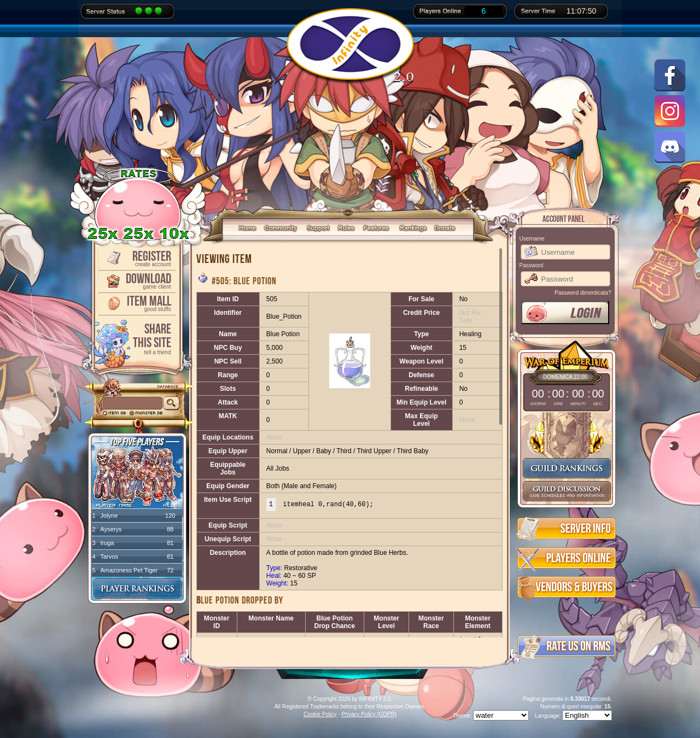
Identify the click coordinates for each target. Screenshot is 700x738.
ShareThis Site (136, 338)
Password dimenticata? (583, 293)
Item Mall (136, 303)
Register (136, 258)
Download (136, 280)
